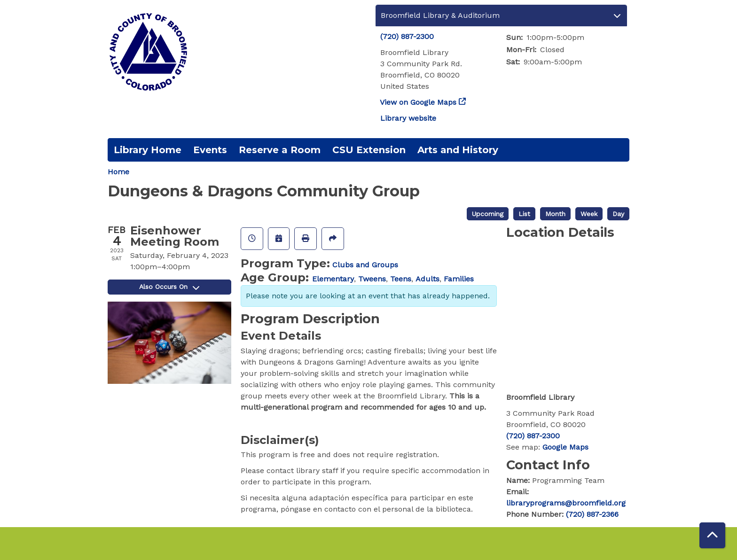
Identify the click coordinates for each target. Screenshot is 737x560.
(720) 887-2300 (407, 36)
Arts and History (458, 150)
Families (459, 279)
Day (618, 214)
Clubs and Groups (365, 265)
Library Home (148, 150)
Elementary (333, 279)
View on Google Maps (418, 102)
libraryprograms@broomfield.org (566, 503)
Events (210, 150)
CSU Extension (369, 150)
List (524, 214)
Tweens (372, 279)
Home (118, 172)
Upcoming (488, 214)
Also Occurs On (169, 287)
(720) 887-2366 (592, 514)
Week (589, 214)
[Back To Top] (712, 535)
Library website (408, 118)
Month (555, 214)
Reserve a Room (280, 150)
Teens (401, 279)
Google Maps (565, 447)
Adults (427, 279)
